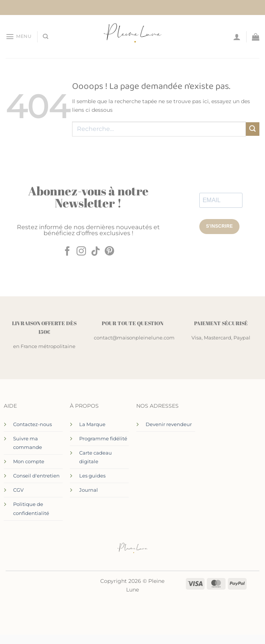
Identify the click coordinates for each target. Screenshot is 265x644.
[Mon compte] (237, 37)
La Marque (92, 424)
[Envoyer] (253, 129)
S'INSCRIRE (220, 226)
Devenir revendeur (169, 424)
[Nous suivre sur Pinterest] (109, 252)
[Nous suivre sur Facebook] (67, 252)
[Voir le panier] (256, 37)
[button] (18, 36)
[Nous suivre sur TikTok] (96, 252)
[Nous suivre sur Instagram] (81, 252)
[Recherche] (45, 37)
